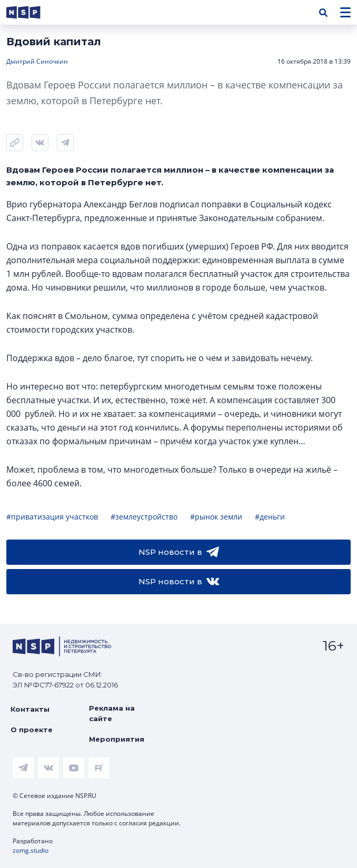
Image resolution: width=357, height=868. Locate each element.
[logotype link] (32, 12)
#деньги (270, 517)
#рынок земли (216, 517)
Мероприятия (117, 739)
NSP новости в (179, 552)
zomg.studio (31, 850)
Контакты (30, 709)
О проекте (32, 730)
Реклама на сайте (112, 713)
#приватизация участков (52, 517)
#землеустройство (144, 517)
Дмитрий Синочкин (37, 61)
